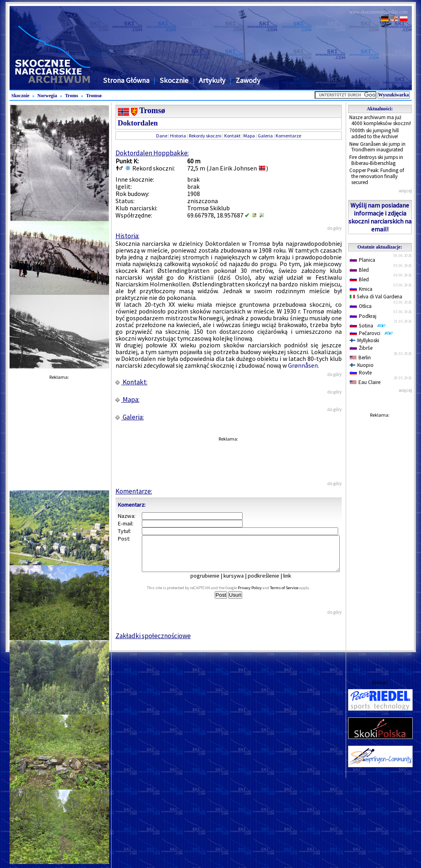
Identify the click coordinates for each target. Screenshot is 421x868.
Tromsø (94, 96)
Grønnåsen (303, 365)
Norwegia (47, 96)
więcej (405, 191)
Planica (362, 260)
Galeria (265, 136)
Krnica (361, 289)
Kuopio (362, 365)
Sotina (368, 326)
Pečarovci (371, 333)
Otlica (361, 306)
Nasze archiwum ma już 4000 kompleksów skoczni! (380, 120)
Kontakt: (131, 382)
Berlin (360, 358)
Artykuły (212, 80)
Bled (359, 270)
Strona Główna (126, 80)
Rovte (361, 373)
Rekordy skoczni (205, 136)
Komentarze (288, 136)
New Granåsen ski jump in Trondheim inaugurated (377, 147)
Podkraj (363, 316)
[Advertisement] (380, 541)
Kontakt (232, 136)
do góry (334, 228)
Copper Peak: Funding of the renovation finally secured (377, 176)
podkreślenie (269, 583)
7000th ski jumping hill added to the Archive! (374, 133)
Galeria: (130, 417)
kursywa (239, 583)
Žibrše (361, 348)
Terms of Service (293, 595)
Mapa (249, 136)
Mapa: (127, 400)
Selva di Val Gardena (376, 297)
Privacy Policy (258, 595)
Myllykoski (365, 340)
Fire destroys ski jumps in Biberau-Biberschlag (376, 160)
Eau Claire (365, 382)
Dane (162, 136)
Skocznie (174, 80)
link (293, 583)
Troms (71, 96)
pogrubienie (210, 583)
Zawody (248, 80)
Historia (178, 136)
